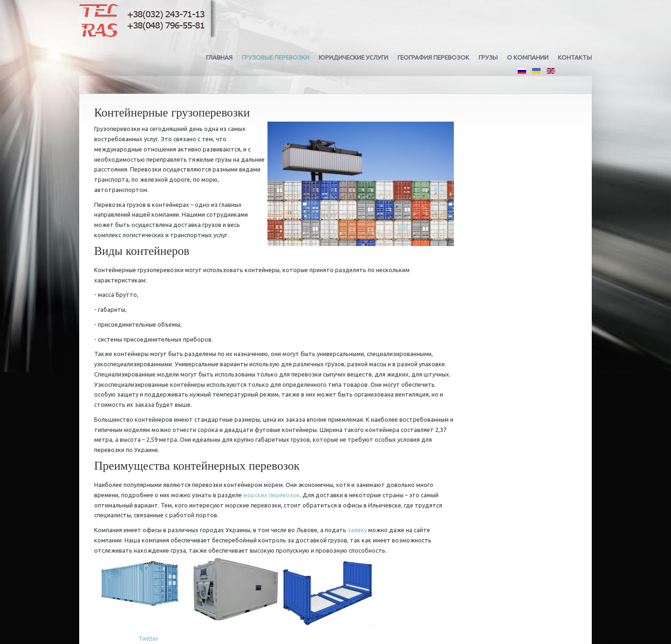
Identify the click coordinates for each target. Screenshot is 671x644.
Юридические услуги (353, 57)
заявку (357, 530)
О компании (528, 57)
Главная (219, 57)
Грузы (488, 57)
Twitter (148, 638)
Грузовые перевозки (276, 57)
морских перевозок (271, 495)
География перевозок (433, 57)
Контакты (575, 57)
